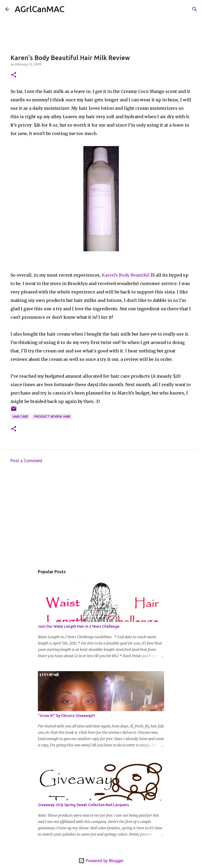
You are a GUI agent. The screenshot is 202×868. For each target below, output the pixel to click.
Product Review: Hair (52, 416)
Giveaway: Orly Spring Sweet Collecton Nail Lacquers (83, 805)
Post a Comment (26, 461)
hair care (20, 416)
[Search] (72, 9)
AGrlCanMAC (40, 9)
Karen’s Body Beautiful (126, 275)
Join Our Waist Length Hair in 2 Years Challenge (79, 626)
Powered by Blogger (101, 861)
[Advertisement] (101, 516)
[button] (14, 75)
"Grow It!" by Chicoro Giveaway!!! (67, 716)
